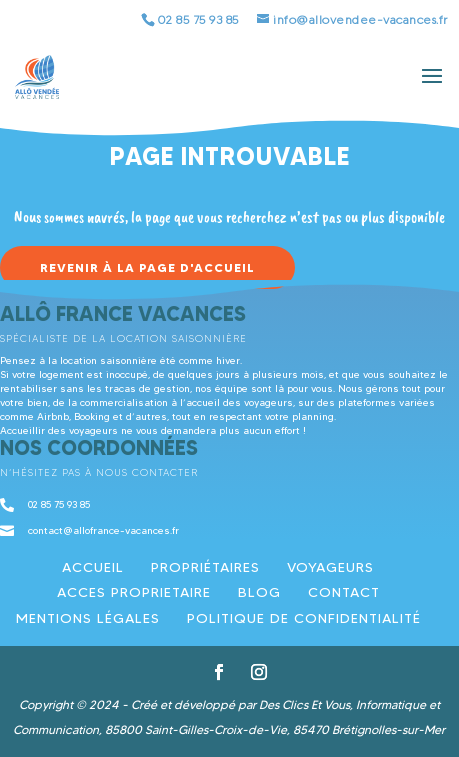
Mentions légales (88, 618)
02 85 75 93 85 (198, 19)
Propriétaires (205, 567)
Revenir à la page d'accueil (147, 267)
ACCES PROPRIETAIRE (134, 592)
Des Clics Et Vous (304, 704)
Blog (259, 592)
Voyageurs (330, 567)
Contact (344, 592)
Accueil (93, 567)
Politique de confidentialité (304, 618)
